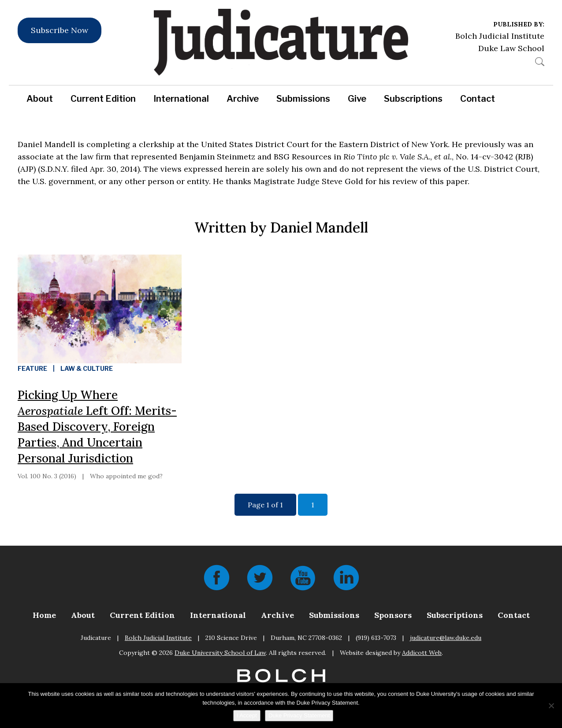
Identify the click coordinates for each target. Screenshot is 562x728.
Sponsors (393, 615)
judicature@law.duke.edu (446, 638)
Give (357, 99)
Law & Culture (87, 368)
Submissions (303, 99)
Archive (243, 99)
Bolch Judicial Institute (500, 36)
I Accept (247, 715)
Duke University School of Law (220, 653)
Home (44, 615)
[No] (551, 706)
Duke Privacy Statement (299, 715)
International (181, 99)
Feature (32, 368)
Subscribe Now (60, 30)
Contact (478, 99)
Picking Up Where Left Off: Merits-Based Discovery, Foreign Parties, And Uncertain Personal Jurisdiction (97, 427)
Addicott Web (422, 653)
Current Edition (103, 99)
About (40, 99)
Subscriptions (413, 99)
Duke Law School (511, 48)
